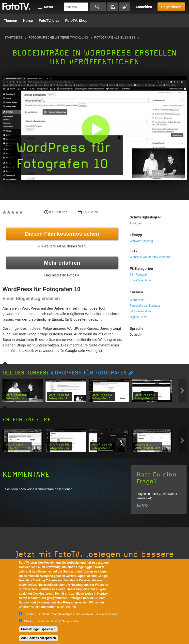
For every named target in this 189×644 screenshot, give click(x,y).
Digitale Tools (138, 317)
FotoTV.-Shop (76, 21)
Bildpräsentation (140, 311)
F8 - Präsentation (141, 280)
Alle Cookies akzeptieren (39, 638)
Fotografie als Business (115, 38)
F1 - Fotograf (138, 275)
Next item (182, 391)
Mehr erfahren (62, 263)
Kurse (28, 21)
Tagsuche (125, 7)
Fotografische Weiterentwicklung (58, 38)
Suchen (98, 7)
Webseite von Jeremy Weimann (150, 257)
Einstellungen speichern (38, 629)
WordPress (137, 300)
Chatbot (29, 621)
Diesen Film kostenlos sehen (62, 234)
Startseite (13, 38)
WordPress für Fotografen (89, 373)
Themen (11, 21)
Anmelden (144, 7)
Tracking (30, 614)
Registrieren (171, 7)
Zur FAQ (142, 506)
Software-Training (141, 241)
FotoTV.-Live (49, 21)
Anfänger (136, 223)
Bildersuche (112, 7)
